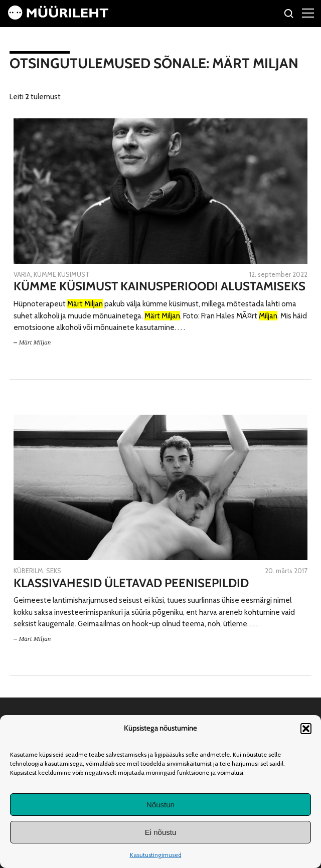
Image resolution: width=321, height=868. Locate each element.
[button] (306, 729)
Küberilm (28, 571)
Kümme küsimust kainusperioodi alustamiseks (159, 286)
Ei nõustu (161, 832)
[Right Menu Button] (308, 13)
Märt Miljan (35, 342)
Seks (54, 571)
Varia (22, 274)
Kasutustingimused (156, 855)
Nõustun (160, 805)
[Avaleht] (58, 17)
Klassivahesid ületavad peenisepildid (131, 583)
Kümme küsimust (62, 274)
